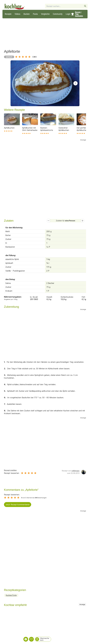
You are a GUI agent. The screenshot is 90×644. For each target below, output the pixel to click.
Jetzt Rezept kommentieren (18, 505)
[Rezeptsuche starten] (85, 6)
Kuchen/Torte (11, 595)
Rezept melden (10, 470)
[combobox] (64, 6)
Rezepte (8, 14)
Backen (27, 14)
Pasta (35, 14)
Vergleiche (45, 14)
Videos (17, 14)
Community (58, 14)
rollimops (75, 471)
